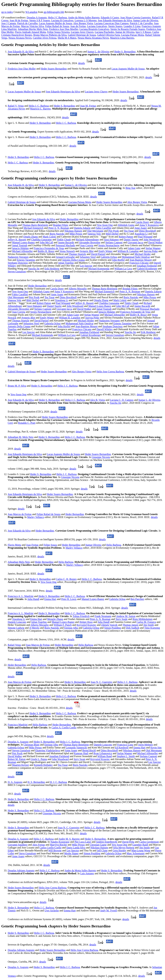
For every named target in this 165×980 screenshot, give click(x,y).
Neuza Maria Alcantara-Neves (93, 38)
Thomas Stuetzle (77, 254)
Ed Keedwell (122, 748)
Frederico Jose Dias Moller (22, 69)
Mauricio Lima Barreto (122, 38)
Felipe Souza (50, 545)
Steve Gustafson (27, 853)
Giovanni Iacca (135, 242)
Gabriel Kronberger (147, 269)
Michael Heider (143, 254)
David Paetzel (98, 254)
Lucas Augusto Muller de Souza (56, 23)
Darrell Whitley (105, 329)
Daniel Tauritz (131, 240)
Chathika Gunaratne (41, 240)
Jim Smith (148, 625)
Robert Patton (126, 237)
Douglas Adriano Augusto (21, 871)
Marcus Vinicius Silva (33, 26)
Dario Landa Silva (76, 848)
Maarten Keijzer (20, 765)
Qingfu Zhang (30, 237)
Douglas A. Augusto (18, 742)
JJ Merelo (34, 628)
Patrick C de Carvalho (141, 23)
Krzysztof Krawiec (86, 625)
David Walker (155, 242)
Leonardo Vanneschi (76, 748)
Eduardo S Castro (110, 18)
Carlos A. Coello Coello (64, 728)
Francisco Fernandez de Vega (49, 248)
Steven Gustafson (17, 272)
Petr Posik (114, 231)
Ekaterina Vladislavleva (48, 750)
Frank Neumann (103, 616)
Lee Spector (86, 266)
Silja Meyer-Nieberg (124, 848)
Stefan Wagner (153, 248)
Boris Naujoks (57, 234)
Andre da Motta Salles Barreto (84, 18)
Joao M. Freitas (88, 106)
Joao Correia (87, 245)
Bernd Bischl (89, 750)
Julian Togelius (66, 263)
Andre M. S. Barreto (69, 839)
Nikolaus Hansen (73, 231)
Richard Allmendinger (87, 240)
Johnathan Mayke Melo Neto (33, 29)
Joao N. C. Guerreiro (102, 682)
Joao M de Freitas (19, 20)
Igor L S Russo (143, 32)
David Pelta (128, 842)
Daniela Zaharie (82, 228)
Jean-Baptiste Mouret (141, 260)
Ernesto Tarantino (26, 260)
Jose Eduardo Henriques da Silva (115, 20)
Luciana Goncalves (97, 26)
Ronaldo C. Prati (27, 423)
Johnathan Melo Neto (19, 562)
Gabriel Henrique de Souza (82, 35)
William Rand (105, 756)
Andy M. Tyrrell (109, 911)
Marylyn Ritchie (58, 845)
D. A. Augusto (15, 782)
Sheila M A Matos (67, 38)
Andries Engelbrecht (107, 842)
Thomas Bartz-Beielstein (35, 225)
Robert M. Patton (17, 759)
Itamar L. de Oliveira (98, 52)
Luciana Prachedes (104, 32)
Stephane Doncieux (18, 263)
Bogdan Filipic (61, 225)
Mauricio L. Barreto (40, 109)
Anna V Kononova (149, 225)
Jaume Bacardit (66, 242)
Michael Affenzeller (22, 251)
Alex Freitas (39, 845)
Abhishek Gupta (126, 225)
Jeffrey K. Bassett (17, 240)
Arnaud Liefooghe (65, 257)
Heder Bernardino (69, 219)
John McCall (46, 242)
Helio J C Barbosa (57, 18)
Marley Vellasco (36, 517)
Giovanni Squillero (18, 845)
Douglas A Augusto (37, 18)
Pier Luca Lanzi (83, 842)
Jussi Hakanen (111, 240)
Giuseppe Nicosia (101, 457)
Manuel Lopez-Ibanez (23, 242)
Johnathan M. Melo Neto (21, 437)
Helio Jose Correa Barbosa (110, 372)
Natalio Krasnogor (60, 842)
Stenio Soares (115, 26)
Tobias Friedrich (81, 616)
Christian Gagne (98, 845)
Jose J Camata (9, 23)
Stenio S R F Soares (40, 20)
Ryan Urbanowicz (103, 753)
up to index (7, 12)
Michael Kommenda (99, 269)
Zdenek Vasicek (109, 625)
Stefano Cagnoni (114, 242)
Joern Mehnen (145, 745)
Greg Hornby (119, 851)
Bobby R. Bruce (46, 251)
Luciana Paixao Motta (133, 35)
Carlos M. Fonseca (146, 622)
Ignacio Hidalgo (20, 248)
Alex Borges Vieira (83, 23)
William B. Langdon (128, 251)
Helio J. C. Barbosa (39, 106)
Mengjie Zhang (55, 619)
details (82, 63)
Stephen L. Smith (126, 756)
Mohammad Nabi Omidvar (136, 257)
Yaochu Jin (34, 269)
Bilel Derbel (112, 234)
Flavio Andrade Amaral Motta (30, 32)
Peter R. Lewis (69, 599)
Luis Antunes (87, 873)
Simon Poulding (113, 628)
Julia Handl (33, 599)
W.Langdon (31, 12)
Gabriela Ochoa (109, 257)
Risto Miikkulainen (143, 619)
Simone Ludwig (16, 628)
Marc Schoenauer (136, 853)
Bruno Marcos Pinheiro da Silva (50, 35)
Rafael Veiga (14, 645)
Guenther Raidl (140, 845)
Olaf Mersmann (95, 231)
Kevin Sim (156, 748)
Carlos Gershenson (149, 842)
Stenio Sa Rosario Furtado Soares (128, 29)
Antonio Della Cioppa (73, 260)
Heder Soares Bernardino (54, 69)
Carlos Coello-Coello (50, 848)
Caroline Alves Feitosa (45, 38)
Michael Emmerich (33, 228)
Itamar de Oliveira (125, 32)
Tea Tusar (129, 231)
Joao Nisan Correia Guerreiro (135, 18)
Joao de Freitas (78, 26)
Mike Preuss (76, 234)
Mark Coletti (49, 237)
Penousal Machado (65, 245)
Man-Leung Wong (141, 851)
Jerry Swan (80, 759)
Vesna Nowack (67, 251)
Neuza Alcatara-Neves (20, 38)
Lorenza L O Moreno (86, 20)
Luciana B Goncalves (62, 20)
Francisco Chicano (139, 263)
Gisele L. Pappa (39, 759)
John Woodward (152, 240)
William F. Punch (63, 625)
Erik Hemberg (52, 269)
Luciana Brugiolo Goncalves (94, 29)
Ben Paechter (137, 599)
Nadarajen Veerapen (18, 257)
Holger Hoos (86, 622)
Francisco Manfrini (18, 725)
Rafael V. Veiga (16, 106)
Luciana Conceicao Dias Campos (111, 23)
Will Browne (55, 851)
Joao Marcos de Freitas (20, 514)
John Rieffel (118, 260)
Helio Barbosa (114, 545)
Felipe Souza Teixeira (58, 32)
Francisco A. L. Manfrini (21, 596)
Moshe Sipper (71, 853)
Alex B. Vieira (98, 400)
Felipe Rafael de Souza (57, 26)
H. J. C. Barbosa (58, 782)
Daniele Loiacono (17, 622)
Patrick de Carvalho (27, 23)
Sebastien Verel (88, 257)
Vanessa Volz (94, 234)
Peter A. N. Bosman (59, 228)
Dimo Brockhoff (147, 231)
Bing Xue (131, 188)
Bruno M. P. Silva (17, 386)
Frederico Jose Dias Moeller (64, 29)
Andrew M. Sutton (126, 616)
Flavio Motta (14, 545)
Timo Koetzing (152, 628)
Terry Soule (122, 619)
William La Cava (123, 269)
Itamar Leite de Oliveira (146, 20)
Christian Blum (31, 745)
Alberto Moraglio (78, 289)
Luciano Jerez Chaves (82, 32)
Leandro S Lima (132, 26)
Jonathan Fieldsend (147, 266)
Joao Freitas (32, 545)
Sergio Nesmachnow (109, 245)
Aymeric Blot (87, 251)
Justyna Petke (151, 251)
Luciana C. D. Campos (122, 400)
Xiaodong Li (141, 234)
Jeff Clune (102, 851)
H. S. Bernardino (36, 782)
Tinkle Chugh (64, 240)
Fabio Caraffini (103, 228)
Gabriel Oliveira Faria (109, 35)
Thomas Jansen (130, 625)
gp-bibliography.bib (54, 12)
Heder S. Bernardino (125, 52)
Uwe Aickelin (52, 911)
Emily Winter (106, 251)
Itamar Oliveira (93, 545)
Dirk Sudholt (133, 628)
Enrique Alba (71, 628)
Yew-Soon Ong (105, 225)
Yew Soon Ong (119, 845)
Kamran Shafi (81, 753)
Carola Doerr (142, 222)
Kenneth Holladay (43, 765)
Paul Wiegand (145, 237)
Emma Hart (50, 599)
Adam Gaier (134, 248)
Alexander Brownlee (90, 242)
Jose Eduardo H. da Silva (21, 52)
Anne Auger (141, 228)
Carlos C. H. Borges (66, 579)
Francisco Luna (125, 745)
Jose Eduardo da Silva (44, 219)
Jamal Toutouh (20, 245)
